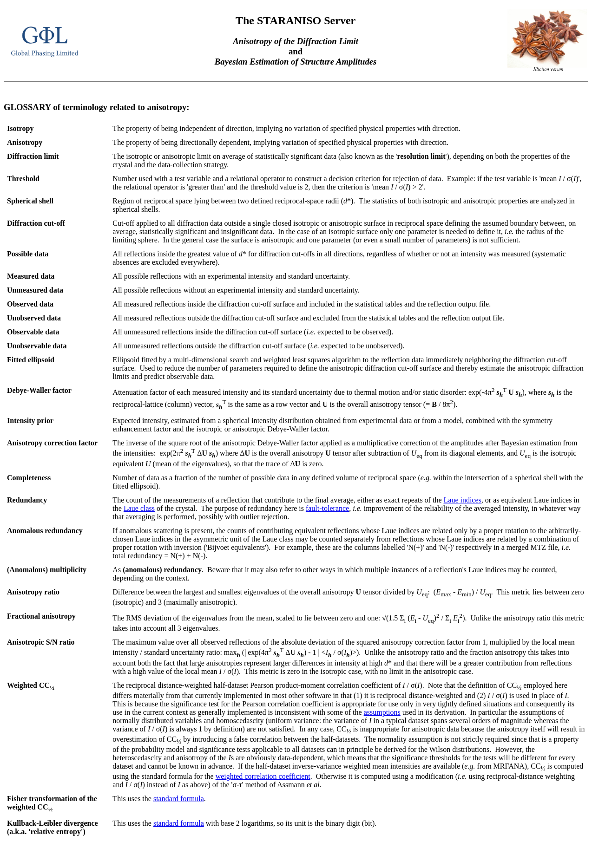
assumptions (382, 712)
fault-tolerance (327, 508)
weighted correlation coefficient (263, 776)
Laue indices (463, 500)
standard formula (179, 799)
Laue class (139, 508)
